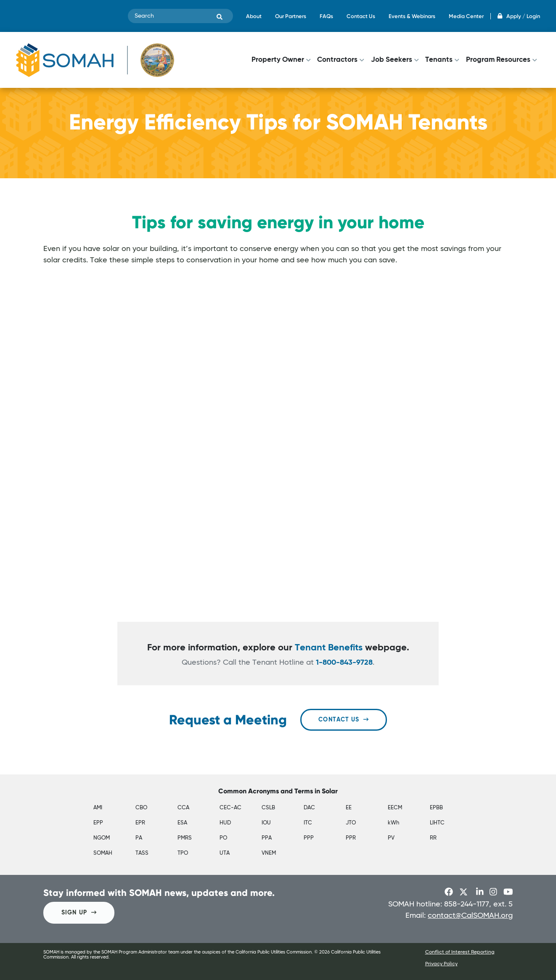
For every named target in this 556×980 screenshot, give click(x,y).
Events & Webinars (412, 16)
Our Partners (291, 16)
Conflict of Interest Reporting (460, 952)
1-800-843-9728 (344, 663)
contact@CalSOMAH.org (470, 916)
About (254, 16)
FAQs (326, 16)
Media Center (466, 16)
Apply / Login (519, 16)
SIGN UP (79, 913)
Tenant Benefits (329, 648)
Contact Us (361, 16)
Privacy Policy (441, 964)
